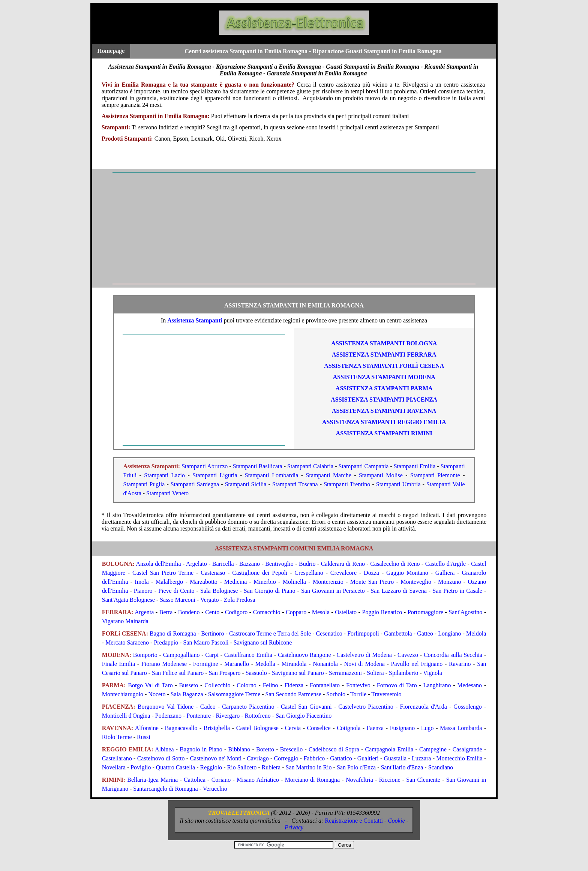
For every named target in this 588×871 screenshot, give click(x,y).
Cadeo (208, 707)
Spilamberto (403, 673)
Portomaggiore (425, 612)
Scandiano (441, 767)
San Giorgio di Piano (270, 591)
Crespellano (309, 573)
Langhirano (437, 685)
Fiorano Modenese (164, 664)
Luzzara (421, 758)
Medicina (235, 582)
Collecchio (217, 685)
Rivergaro (228, 716)
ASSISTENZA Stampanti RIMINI (384, 433)
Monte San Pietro (372, 582)
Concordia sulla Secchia (453, 655)
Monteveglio (416, 582)
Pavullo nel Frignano (417, 664)
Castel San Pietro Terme (163, 573)
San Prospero (225, 673)
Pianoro (143, 591)
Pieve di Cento (176, 591)
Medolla (265, 664)
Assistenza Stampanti (195, 320)
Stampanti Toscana (295, 484)
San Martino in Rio (308, 767)
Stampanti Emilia (415, 466)
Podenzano (168, 716)
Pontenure (199, 716)
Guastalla (395, 758)
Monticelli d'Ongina (126, 716)
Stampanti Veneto (167, 493)
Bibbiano (239, 749)
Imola (142, 582)
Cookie (396, 821)
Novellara (114, 767)
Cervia (293, 728)
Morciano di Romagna (312, 780)
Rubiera (271, 767)
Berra (166, 612)
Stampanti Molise (381, 475)
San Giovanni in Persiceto (333, 591)
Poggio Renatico (382, 612)
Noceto (157, 694)
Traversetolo (386, 694)
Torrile (358, 694)
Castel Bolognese (257, 728)
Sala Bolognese (219, 591)
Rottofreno (258, 716)
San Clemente (423, 780)
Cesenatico (329, 633)
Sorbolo (336, 694)
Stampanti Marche (329, 475)
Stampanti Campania (364, 466)
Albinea (164, 749)
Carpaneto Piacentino (248, 707)
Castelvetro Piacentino (366, 707)
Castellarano (117, 758)
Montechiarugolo (123, 694)
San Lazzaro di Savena (398, 591)
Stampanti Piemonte (435, 475)
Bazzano (250, 564)
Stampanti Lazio (164, 475)
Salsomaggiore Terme (234, 694)
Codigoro (236, 612)
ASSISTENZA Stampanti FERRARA (384, 355)
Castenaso (213, 573)
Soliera (375, 673)
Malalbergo (169, 582)
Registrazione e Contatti (354, 821)
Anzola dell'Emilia (158, 564)
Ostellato (346, 612)
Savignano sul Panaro (298, 673)
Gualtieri (368, 758)
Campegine (433, 749)
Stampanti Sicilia (246, 484)
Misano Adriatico (258, 780)
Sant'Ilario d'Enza (402, 767)
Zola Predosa (240, 600)
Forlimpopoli (363, 633)
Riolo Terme (117, 737)
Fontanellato (325, 685)
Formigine (206, 664)
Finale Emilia (118, 664)
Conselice (319, 728)
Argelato (196, 564)
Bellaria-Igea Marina (152, 780)
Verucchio (215, 789)
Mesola (321, 612)
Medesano (469, 685)
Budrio (307, 564)
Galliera (445, 573)
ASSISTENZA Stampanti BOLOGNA (384, 343)
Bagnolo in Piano (201, 749)
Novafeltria (359, 780)
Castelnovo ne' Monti (216, 758)
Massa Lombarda (461, 728)
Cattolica (195, 780)
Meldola (476, 633)
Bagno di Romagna (173, 633)
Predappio (166, 642)
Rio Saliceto (242, 767)
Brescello (291, 749)
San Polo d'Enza (356, 767)
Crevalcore (343, 573)
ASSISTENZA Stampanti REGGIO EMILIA (384, 422)
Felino (271, 685)
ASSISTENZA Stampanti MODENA (384, 377)
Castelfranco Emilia (248, 655)
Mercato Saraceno (127, 642)
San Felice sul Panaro (178, 673)
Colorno (246, 685)
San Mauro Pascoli (206, 642)
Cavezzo (408, 655)
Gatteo (425, 633)
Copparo (296, 612)
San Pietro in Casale (457, 591)
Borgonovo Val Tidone (166, 707)
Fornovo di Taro (397, 685)
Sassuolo (256, 673)
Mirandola (294, 664)
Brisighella (217, 728)
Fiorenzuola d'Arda (423, 707)
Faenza (375, 728)
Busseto (189, 685)
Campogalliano (181, 655)
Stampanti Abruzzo (205, 466)
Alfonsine (147, 728)
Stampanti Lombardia (272, 475)
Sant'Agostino (465, 612)
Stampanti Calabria (310, 466)
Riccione (390, 780)
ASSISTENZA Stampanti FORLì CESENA (384, 366)
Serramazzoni (345, 673)
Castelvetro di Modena (364, 655)
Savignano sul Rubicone (263, 642)
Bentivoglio (279, 564)
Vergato (209, 600)
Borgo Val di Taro (150, 685)
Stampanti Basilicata (258, 466)
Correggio (286, 758)
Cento (212, 612)
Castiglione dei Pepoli (260, 573)
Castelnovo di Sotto (161, 758)
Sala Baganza (187, 694)
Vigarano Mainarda (125, 621)
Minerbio (265, 582)
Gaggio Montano (407, 573)
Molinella (294, 582)
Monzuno (449, 582)
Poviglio (141, 767)
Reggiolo (211, 767)
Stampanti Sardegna (195, 484)
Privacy (294, 827)
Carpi (212, 655)
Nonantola (325, 664)
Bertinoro (212, 633)
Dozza (371, 573)
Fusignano (403, 728)
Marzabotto (204, 582)
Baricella (223, 564)
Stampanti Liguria (215, 475)
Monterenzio (328, 582)
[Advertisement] (294, 228)
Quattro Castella (175, 767)
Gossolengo (468, 707)
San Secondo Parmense (293, 694)
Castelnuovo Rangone (304, 655)
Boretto (265, 749)
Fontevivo (358, 685)
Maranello (237, 664)
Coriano (221, 780)
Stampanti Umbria (398, 484)
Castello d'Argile (445, 564)
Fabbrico (314, 758)
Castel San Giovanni (306, 707)
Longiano (449, 633)
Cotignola (349, 728)
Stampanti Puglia (144, 484)
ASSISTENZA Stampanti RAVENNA (384, 411)
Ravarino (460, 664)
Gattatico (341, 758)
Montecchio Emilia (459, 758)
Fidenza (294, 685)
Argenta (144, 612)
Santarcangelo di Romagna (165, 789)
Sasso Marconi (178, 600)
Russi (144, 737)
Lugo (427, 728)
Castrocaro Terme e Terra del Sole (270, 633)
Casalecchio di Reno (395, 564)
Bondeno (189, 612)
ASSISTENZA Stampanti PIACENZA (384, 400)
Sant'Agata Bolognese (128, 600)
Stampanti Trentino (347, 484)
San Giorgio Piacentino (304, 716)
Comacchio (267, 612)
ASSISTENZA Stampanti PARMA (384, 388)
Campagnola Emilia (389, 749)
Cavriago (258, 758)
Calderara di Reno (343, 564)
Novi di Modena (364, 664)
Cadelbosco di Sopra (334, 749)
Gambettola (398, 633)
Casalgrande (467, 749)
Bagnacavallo (181, 728)
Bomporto (145, 655)
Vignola (433, 673)
